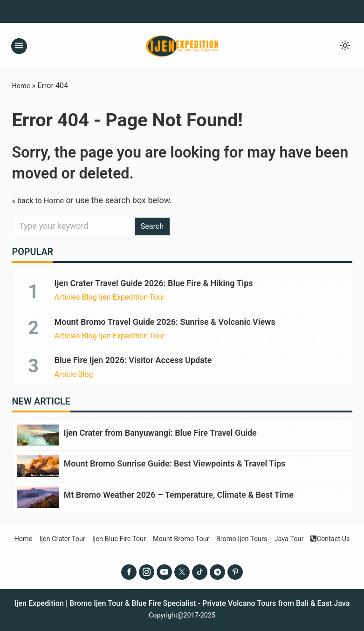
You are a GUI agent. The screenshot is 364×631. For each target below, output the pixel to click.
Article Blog (74, 374)
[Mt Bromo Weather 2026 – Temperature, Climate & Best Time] (38, 496)
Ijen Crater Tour (50, 537)
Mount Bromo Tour (181, 537)
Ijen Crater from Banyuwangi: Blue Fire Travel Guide (160, 432)
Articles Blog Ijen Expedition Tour (110, 297)
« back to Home (41, 200)
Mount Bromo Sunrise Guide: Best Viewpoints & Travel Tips (175, 463)
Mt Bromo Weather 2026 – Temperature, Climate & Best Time (179, 494)
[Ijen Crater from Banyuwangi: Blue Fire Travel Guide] (38, 435)
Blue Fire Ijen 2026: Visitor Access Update (133, 360)
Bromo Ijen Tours (248, 537)
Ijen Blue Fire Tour (112, 537)
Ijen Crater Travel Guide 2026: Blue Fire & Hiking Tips (154, 283)
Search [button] (154, 226)
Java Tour (300, 537)
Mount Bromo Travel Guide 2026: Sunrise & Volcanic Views (165, 321)
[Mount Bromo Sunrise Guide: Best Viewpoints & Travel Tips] (38, 465)
